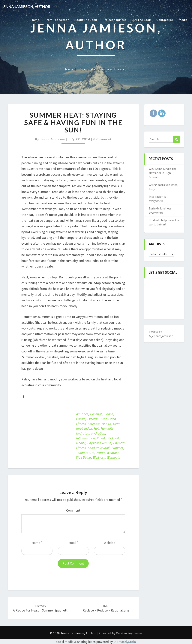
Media (183, 20)
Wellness (99, 457)
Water (101, 453)
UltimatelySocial (125, 642)
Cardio (81, 419)
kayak (101, 438)
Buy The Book (141, 20)
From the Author (56, 20)
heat (116, 424)
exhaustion (108, 419)
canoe (109, 414)
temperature (85, 453)
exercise (93, 419)
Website (109, 543)
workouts (113, 457)
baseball (96, 414)
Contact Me (165, 20)
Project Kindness (114, 20)
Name (37, 543)
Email (73, 543)
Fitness (81, 424)
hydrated (83, 433)
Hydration (98, 433)
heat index (84, 428)
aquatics (82, 414)
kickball (113, 438)
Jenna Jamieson (53, 139)
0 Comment (102, 139)
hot (96, 428)
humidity (107, 428)
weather (113, 453)
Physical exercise (99, 443)
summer (117, 448)
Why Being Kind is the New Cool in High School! (163, 173)
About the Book (85, 20)
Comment (73, 510)
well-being (84, 457)
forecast (94, 424)
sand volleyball (99, 448)
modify (81, 443)
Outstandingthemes (129, 633)
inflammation (85, 438)
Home (34, 20)
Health (106, 424)
